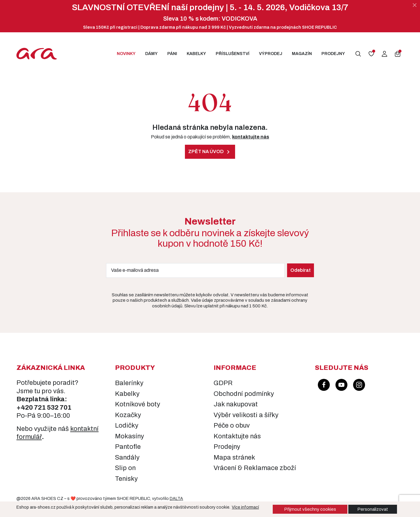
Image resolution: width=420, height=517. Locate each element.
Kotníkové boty (138, 404)
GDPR (223, 383)
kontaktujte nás (251, 137)
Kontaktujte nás (237, 436)
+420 (25, 408)
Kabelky (196, 54)
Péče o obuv (232, 426)
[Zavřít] (415, 5)
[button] (358, 54)
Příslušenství (233, 54)
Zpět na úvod (210, 152)
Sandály (127, 457)
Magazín (302, 54)
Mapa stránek (234, 457)
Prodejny (333, 54)
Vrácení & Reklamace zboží (255, 468)
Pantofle (128, 447)
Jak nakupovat (236, 404)
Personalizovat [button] (373, 509)
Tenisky (126, 479)
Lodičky (127, 426)
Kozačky (128, 415)
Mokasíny (129, 436)
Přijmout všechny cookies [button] (310, 509)
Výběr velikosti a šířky (246, 415)
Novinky (126, 54)
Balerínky (129, 383)
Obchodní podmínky (244, 394)
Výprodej (271, 54)
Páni (172, 54)
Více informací (245, 507)
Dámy (151, 54)
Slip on (125, 468)
